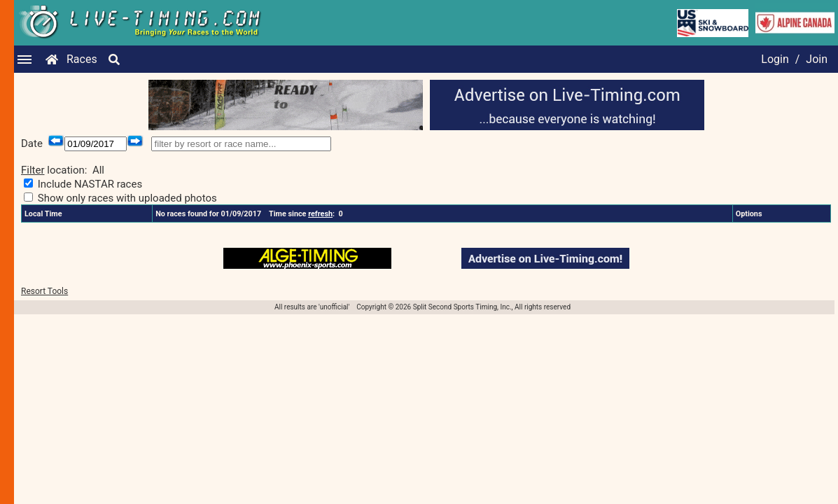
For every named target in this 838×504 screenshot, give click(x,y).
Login (775, 59)
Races (82, 59)
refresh (320, 214)
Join (817, 59)
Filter (33, 170)
